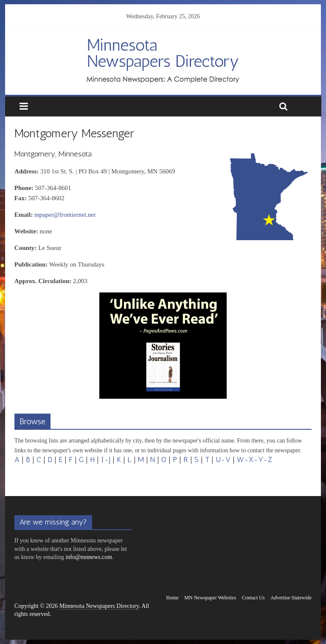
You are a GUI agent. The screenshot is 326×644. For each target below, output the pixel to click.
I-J (106, 460)
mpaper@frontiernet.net (65, 215)
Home (173, 598)
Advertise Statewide (291, 598)
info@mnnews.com (89, 557)
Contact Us (253, 598)
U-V (223, 460)
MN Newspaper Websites (210, 598)
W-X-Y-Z (255, 460)
